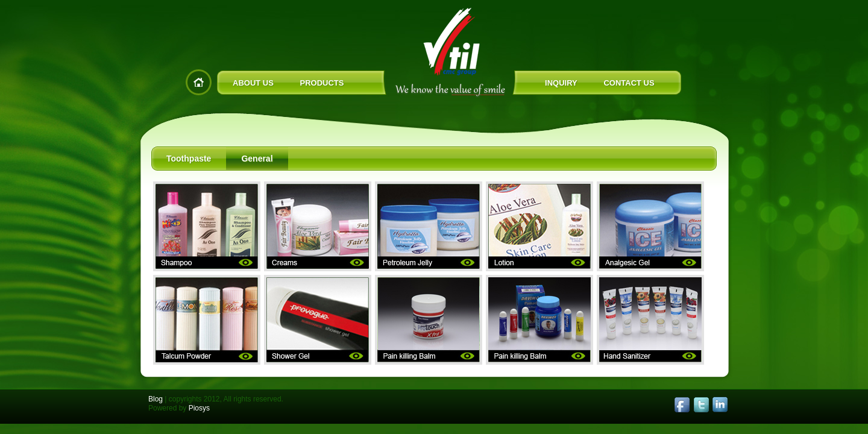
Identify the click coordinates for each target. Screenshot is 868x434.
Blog (156, 399)
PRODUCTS (322, 83)
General (257, 159)
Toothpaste (189, 159)
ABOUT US (253, 83)
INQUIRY (561, 83)
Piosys (199, 408)
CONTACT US (629, 83)
